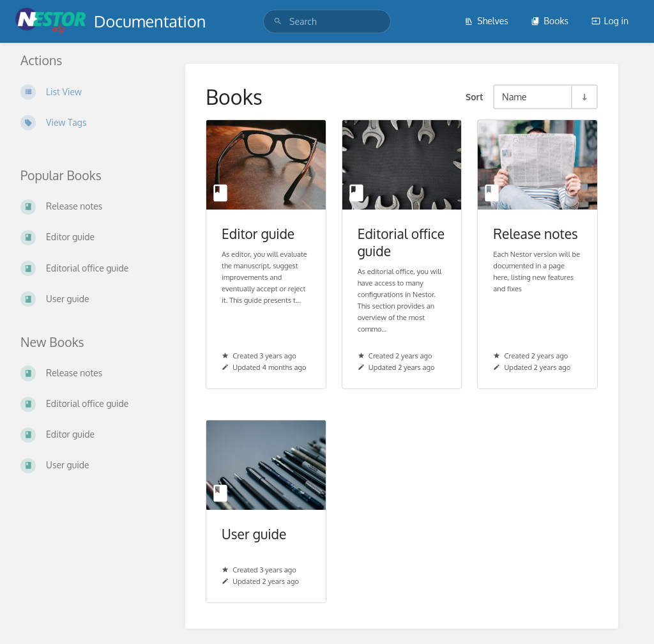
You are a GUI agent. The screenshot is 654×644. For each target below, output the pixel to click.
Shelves (486, 21)
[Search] (278, 21)
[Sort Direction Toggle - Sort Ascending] (584, 97)
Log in (610, 21)
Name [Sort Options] (514, 96)
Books (550, 21)
